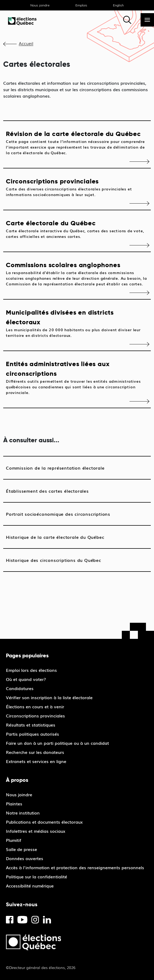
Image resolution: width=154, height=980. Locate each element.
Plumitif (14, 840)
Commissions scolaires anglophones (77, 274)
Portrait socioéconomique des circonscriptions (58, 514)
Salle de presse (21, 849)
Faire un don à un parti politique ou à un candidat (57, 743)
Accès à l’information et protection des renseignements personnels (75, 867)
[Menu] (147, 20)
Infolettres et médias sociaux (36, 831)
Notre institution (23, 813)
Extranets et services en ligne (36, 761)
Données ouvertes (25, 858)
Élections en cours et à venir (35, 706)
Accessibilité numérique (30, 886)
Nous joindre (40, 5)
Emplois (81, 5)
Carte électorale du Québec (77, 229)
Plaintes (14, 804)
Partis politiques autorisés (32, 734)
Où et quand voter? (26, 679)
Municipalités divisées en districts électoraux (77, 323)
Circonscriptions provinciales (77, 187)
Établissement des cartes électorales (47, 491)
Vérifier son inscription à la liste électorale (49, 697)
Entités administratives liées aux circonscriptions (77, 377)
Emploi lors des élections (31, 670)
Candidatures (20, 688)
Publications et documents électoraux (44, 822)
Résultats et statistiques (31, 725)
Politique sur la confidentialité (36, 876)
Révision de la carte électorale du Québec (77, 143)
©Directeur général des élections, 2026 (41, 967)
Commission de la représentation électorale (55, 468)
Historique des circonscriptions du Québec (54, 560)
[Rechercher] (127, 20)
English (118, 5)
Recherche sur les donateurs (35, 752)
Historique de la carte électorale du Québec (55, 537)
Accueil (26, 43)
